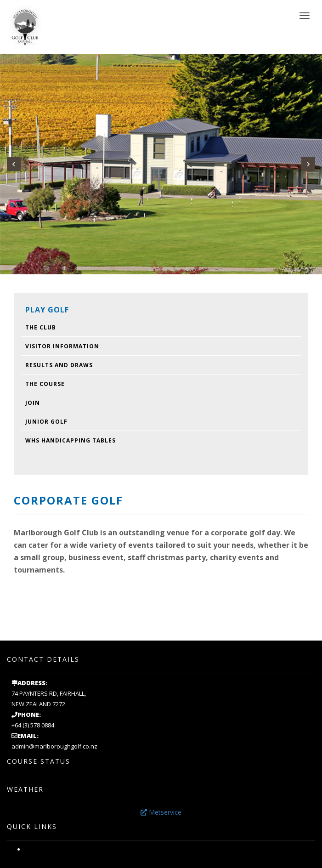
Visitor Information (62, 346)
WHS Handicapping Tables (71, 440)
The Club (41, 327)
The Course (45, 384)
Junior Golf (46, 422)
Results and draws (59, 365)
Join (33, 403)
